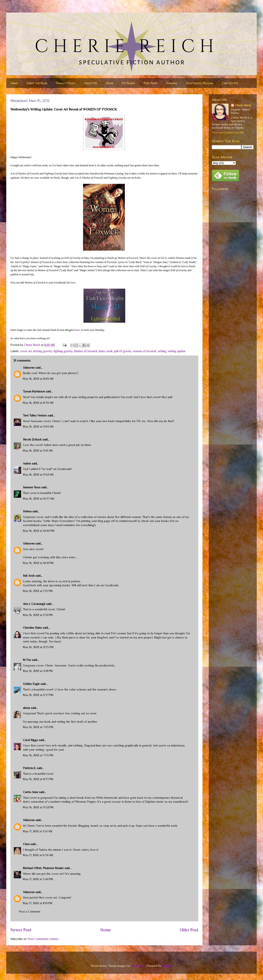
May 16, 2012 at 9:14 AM (38, 451)
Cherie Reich (243, 105)
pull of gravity (123, 351)
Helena (27, 511)
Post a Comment (30, 911)
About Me (91, 83)
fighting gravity (63, 351)
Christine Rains (32, 628)
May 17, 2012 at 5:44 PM (38, 879)
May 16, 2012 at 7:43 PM (38, 727)
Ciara (26, 844)
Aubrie (27, 463)
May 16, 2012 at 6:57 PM (38, 695)
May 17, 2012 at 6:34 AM (38, 855)
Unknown (29, 368)
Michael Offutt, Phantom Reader (43, 868)
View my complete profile (228, 132)
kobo (102, 351)
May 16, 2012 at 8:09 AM (38, 379)
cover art (26, 351)
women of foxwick (145, 351)
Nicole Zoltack (32, 439)
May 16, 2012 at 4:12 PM (38, 671)
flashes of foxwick (86, 351)
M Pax (27, 660)
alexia (27, 708)
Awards (172, 83)
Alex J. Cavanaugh (34, 604)
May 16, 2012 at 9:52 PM (38, 807)
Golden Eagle (31, 684)
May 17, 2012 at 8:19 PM (38, 903)
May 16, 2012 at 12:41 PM (38, 563)
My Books (128, 83)
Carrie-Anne (31, 792)
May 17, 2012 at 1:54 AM (38, 831)
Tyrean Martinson (34, 391)
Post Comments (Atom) (43, 939)
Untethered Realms (199, 83)
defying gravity (43, 351)
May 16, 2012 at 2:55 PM (38, 647)
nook (110, 351)
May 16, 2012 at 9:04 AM (38, 427)
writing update (177, 351)
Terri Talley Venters (35, 415)
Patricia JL (29, 768)
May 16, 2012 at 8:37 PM (38, 779)
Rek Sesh (29, 576)
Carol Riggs (30, 740)
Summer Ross (32, 487)
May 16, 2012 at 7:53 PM (38, 755)
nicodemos (138, 966)
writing (162, 351)
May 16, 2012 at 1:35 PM (38, 591)
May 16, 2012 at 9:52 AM (38, 475)
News (110, 83)
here (73, 282)
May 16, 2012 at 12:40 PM (39, 531)
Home (14, 83)
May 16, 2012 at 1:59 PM (38, 615)
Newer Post (21, 930)
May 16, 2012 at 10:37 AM (39, 499)
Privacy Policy (66, 83)
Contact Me (230, 83)
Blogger (167, 966)
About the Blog (37, 83)
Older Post (189, 930)
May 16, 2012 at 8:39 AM (38, 403)
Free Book (150, 83)
